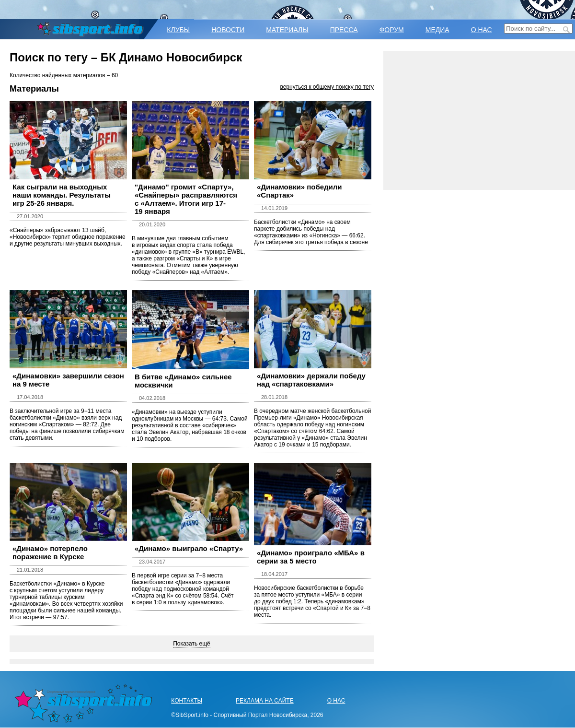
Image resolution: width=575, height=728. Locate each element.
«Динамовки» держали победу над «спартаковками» (311, 380)
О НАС (482, 30)
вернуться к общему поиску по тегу (327, 87)
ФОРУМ (392, 30)
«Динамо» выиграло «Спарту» (189, 548)
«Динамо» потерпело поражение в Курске (50, 552)
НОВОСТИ (228, 30)
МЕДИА (437, 30)
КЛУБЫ (178, 30)
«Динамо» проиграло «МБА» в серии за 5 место (311, 557)
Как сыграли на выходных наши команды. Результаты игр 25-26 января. (62, 195)
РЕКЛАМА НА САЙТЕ (265, 701)
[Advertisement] (479, 120)
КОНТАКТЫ (187, 701)
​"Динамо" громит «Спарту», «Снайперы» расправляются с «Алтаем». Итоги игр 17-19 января (186, 199)
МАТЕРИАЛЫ (287, 30)
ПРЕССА (344, 30)
